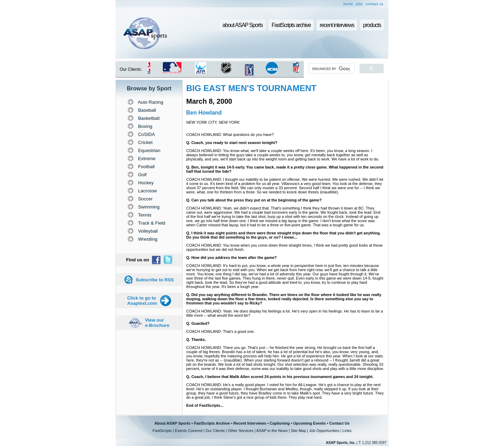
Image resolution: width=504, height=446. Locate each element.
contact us (374, 4)
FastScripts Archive (212, 423)
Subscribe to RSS (155, 280)
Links (347, 431)
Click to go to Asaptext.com (142, 301)
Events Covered (189, 431)
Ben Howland (204, 113)
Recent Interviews (250, 423)
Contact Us (339, 423)
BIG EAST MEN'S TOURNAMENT (251, 88)
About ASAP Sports (172, 423)
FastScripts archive (291, 25)
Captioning (279, 423)
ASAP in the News (272, 431)
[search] (331, 69)
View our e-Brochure (157, 323)
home (348, 4)
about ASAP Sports (243, 25)
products (372, 25)
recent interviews (337, 25)
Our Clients (215, 431)
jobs (359, 4)
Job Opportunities (324, 431)
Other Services (241, 431)
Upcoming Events (310, 423)
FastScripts (162, 431)
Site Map (298, 431)
